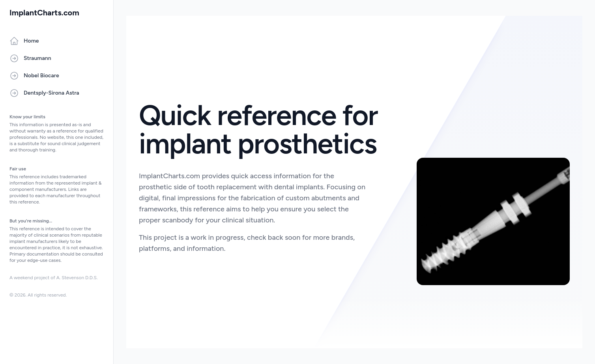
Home (24, 41)
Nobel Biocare (34, 76)
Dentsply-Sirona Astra (44, 93)
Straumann (30, 58)
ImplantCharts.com (44, 13)
